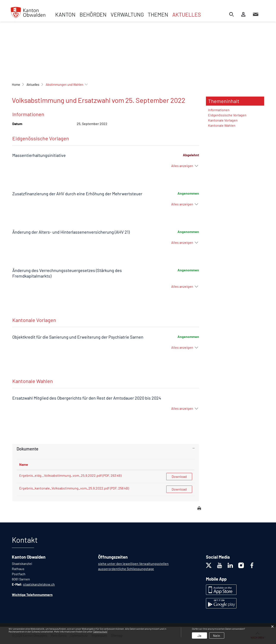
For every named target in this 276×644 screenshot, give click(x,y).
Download (179, 476)
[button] (33, 84)
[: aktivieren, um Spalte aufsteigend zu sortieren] (179, 465)
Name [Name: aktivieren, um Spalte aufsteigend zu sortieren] (24, 464)
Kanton (65, 14)
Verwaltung (127, 14)
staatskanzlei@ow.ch (39, 584)
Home (16, 84)
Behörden (93, 14)
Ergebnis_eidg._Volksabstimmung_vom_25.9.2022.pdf (60, 475)
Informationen (219, 110)
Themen (158, 14)
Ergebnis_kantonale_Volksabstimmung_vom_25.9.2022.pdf (64, 488)
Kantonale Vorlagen (223, 120)
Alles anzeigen (182, 166)
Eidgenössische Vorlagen (227, 115)
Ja (199, 635)
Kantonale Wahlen (222, 125)
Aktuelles (187, 14)
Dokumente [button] (27, 449)
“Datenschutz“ (100, 631)
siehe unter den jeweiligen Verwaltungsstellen (133, 563)
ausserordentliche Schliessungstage (126, 569)
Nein (217, 635)
